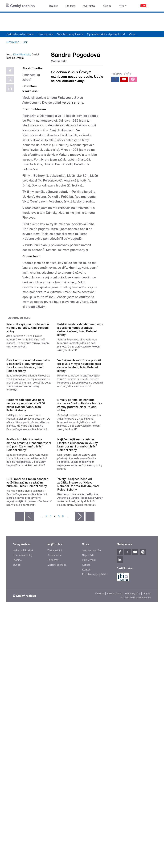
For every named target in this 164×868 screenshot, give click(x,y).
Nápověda (88, 713)
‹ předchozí (30, 674)
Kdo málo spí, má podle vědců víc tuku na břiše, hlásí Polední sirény (28, 382)
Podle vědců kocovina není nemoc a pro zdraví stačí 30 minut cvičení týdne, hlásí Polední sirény (26, 511)
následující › (80, 674)
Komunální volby (23, 713)
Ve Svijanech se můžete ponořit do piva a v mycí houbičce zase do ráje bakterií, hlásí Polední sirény (79, 446)
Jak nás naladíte (92, 708)
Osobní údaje (114, 751)
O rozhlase (110, 6)
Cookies (100, 751)
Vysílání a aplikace (70, 34)
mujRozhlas (81, 6)
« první (20, 674)
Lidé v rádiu (89, 718)
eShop (17, 722)
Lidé (25, 42)
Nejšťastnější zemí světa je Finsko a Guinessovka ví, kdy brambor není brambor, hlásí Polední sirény (78, 577)
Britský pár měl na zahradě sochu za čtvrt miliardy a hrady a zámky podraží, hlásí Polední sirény (80, 511)
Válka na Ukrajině (23, 708)
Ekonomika (45, 34)
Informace (13, 42)
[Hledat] (153, 6)
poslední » (90, 674)
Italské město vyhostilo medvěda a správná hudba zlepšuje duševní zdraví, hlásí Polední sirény (80, 384)
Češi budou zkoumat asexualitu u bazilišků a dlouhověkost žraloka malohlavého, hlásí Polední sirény (28, 446)
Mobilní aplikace (57, 722)
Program (65, 6)
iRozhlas (52, 6)
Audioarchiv (54, 713)
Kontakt (87, 727)
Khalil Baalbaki (22, 93)
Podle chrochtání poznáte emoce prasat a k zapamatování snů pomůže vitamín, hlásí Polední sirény (29, 577)
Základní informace (20, 34)
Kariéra (86, 722)
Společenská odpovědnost (106, 34)
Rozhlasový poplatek (94, 732)
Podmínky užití (132, 751)
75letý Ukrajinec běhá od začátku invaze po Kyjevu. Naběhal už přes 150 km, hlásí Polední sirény (78, 642)
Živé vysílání (55, 708)
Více (133, 34)
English (147, 751)
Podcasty (53, 718)
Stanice (96, 6)
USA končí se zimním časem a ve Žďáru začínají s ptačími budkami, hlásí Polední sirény (27, 640)
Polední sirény (72, 131)
